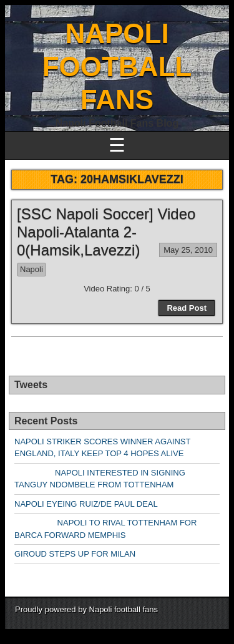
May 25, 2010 (188, 250)
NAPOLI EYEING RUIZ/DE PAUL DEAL (86, 504)
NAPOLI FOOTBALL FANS (117, 66)
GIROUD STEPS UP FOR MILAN (75, 554)
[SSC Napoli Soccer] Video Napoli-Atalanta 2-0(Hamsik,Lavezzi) (106, 232)
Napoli (32, 269)
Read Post (187, 308)
